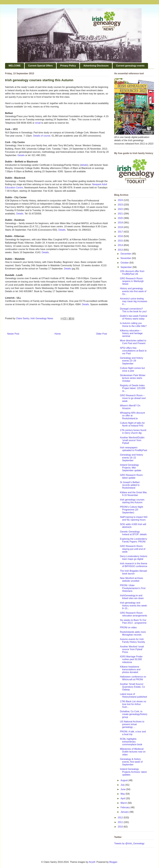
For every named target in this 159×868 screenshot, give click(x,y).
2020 (121, 218)
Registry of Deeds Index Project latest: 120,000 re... (133, 388)
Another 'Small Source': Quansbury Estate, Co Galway (132, 687)
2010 (121, 827)
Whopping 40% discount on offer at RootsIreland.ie (132, 416)
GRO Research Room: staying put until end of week (133, 549)
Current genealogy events (130, 66)
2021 (121, 214)
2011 (121, 822)
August (124, 780)
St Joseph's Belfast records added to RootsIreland (130, 485)
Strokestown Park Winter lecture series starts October (133, 378)
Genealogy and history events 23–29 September (132, 361)
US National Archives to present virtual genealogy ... (132, 724)
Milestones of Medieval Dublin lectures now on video (133, 752)
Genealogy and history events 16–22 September (132, 458)
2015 (121, 241)
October (125, 263)
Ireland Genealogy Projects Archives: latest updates (133, 772)
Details (21, 155)
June (123, 789)
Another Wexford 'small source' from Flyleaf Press (132, 649)
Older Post (101, 334)
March (124, 803)
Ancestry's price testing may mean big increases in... (134, 301)
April (123, 798)
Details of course (42, 136)
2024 (121, 200)
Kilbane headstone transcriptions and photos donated (130, 669)
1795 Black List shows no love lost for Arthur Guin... (133, 704)
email (38, 123)
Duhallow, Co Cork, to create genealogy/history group (134, 714)
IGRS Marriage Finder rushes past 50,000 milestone (131, 659)
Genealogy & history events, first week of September (131, 762)
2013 (121, 250)
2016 (121, 236)
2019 (121, 223)
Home (58, 334)
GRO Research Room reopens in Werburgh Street (132, 281)
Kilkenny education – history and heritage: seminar (132, 333)
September (127, 267)
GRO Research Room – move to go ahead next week (133, 398)
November (126, 258)
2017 (121, 232)
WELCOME (15, 66)
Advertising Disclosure (96, 66)
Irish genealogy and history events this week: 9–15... (134, 605)
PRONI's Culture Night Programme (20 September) (132, 510)
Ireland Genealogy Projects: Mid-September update (131, 468)
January (125, 812)
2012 (121, 818)
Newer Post (13, 334)
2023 (121, 205)
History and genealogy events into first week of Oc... (133, 291)
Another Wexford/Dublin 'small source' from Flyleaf (132, 440)
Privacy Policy (68, 66)
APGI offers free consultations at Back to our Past (133, 351)
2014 (121, 245)
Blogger (113, 862)
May (123, 794)
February (125, 807)
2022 (121, 209)
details (84, 165)
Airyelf (92, 862)
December (126, 254)
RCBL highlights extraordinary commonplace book (131, 742)
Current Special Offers (40, 66)
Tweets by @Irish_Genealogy (129, 843)
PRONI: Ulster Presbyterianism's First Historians (133, 588)
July (123, 785)
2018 (121, 227)
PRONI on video (128, 627)
